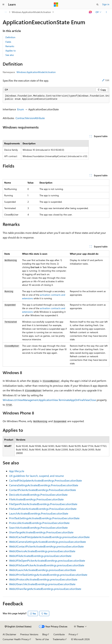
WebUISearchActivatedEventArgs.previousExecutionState (42, 584)
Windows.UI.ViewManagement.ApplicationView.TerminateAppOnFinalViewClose (49, 400)
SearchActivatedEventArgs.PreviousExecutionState (38, 528)
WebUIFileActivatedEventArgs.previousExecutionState (40, 556)
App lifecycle (17, 471)
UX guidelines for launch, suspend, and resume (36, 476)
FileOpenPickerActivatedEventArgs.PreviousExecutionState (43, 504)
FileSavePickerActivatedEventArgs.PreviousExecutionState (43, 509)
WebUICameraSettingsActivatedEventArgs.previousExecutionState (47, 542)
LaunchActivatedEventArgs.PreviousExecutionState (39, 513)
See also (10, 55)
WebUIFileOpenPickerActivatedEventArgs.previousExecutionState (47, 560)
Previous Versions (29, 634)
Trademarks (59, 639)
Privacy (72, 634)
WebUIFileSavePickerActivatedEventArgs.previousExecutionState (47, 565)
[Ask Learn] (90, 12)
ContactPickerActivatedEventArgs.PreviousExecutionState (43, 490)
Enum (21, 109)
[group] (56, 98)
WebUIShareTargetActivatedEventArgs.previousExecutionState (45, 589)
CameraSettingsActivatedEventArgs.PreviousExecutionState (44, 485)
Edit (106, 80)
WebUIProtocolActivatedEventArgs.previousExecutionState (43, 579)
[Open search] (97, 5)
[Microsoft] (56, 5)
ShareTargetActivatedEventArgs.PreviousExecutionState (41, 532)
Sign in (106, 4)
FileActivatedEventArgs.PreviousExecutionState (36, 499)
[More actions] (106, 12)
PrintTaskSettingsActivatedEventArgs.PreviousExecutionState (44, 518)
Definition (10, 37)
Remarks (10, 46)
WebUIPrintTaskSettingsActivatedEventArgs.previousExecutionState (48, 575)
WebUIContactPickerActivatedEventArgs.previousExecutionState (46, 546)
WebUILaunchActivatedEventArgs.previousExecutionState (43, 570)
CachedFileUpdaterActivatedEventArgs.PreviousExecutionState (45, 480)
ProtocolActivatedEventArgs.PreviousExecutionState (39, 523)
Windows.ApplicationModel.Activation (31, 12)
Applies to (11, 51)
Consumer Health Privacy (16, 639)
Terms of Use (42, 639)
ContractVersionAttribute (30, 118)
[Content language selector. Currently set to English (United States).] (18, 627)
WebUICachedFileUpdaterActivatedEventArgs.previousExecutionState (49, 537)
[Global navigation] (3, 5)
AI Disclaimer (9, 634)
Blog (45, 634)
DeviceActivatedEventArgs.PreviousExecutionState (38, 495)
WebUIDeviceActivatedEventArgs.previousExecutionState (42, 551)
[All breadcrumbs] (6, 12)
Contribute (59, 634)
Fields (8, 42)
